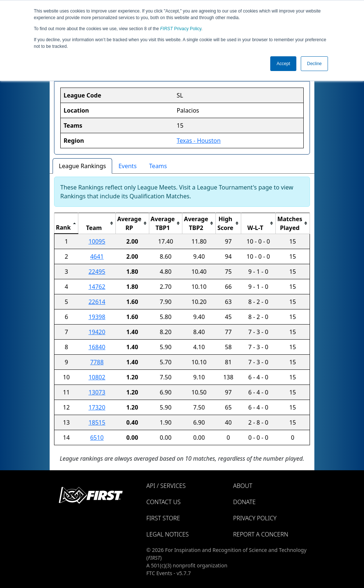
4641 (97, 256)
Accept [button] (283, 64)
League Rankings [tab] (82, 166)
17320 (97, 407)
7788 (97, 362)
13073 (97, 392)
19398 (97, 317)
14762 (97, 287)
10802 (97, 377)
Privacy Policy (181, 29)
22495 (97, 272)
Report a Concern (261, 534)
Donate (244, 502)
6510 (97, 438)
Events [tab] (127, 166)
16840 (97, 347)
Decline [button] (314, 64)
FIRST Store (163, 518)
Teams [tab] (158, 166)
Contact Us (163, 502)
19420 (97, 332)
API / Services (166, 486)
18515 (97, 422)
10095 (97, 241)
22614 (97, 302)
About (243, 486)
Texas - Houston (199, 141)
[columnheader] (66, 223)
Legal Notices (167, 534)
